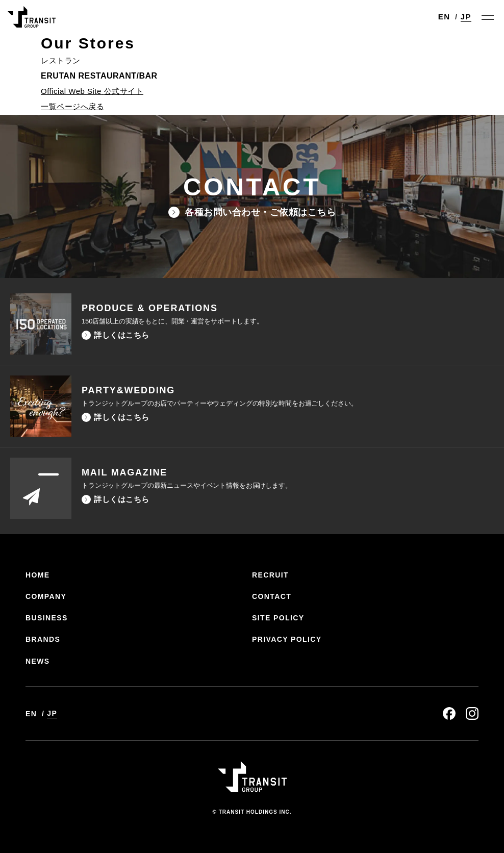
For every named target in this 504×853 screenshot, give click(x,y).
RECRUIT (270, 575)
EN (444, 17)
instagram (472, 713)
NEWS (38, 661)
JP (466, 17)
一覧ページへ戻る (72, 106)
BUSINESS (47, 618)
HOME (38, 575)
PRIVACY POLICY (287, 639)
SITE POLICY (278, 618)
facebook (449, 713)
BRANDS (43, 639)
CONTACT (272, 596)
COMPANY (46, 596)
